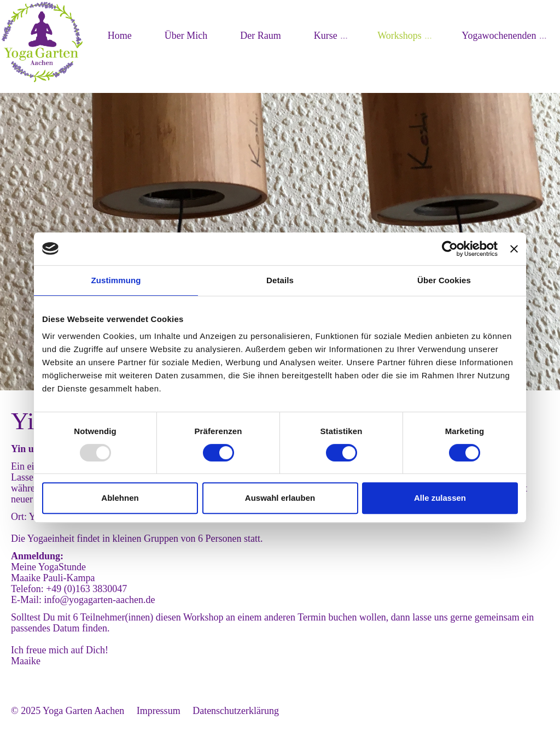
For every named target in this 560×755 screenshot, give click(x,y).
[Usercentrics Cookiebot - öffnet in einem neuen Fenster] (450, 249)
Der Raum (260, 36)
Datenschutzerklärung (236, 711)
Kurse (326, 36)
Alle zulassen (440, 498)
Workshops (399, 36)
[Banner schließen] (514, 249)
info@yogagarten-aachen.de (100, 600)
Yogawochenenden (499, 36)
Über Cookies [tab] (444, 280)
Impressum (159, 711)
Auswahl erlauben (280, 498)
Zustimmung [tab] (116, 280)
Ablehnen (120, 498)
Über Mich (186, 36)
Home (120, 36)
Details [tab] (280, 280)
